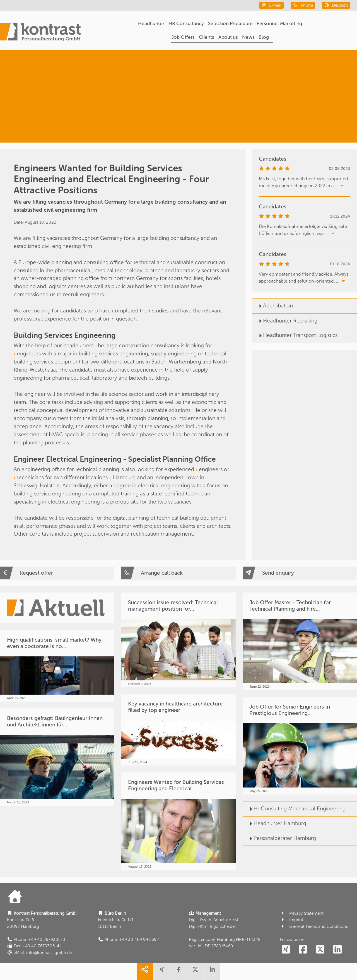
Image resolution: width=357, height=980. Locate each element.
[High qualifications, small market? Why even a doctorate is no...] (57, 666)
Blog (264, 37)
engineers (30, 354)
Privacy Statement (302, 913)
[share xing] (161, 972)
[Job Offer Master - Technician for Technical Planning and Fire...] (300, 641)
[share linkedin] (212, 972)
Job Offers (183, 37)
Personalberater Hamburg (279, 838)
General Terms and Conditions (314, 926)
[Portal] (40, 33)
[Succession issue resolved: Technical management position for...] (178, 640)
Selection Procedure (230, 23)
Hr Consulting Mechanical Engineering (294, 809)
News (248, 37)
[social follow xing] (286, 950)
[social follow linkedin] (338, 950)
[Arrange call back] (178, 573)
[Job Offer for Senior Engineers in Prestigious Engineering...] (300, 746)
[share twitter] (195, 972)
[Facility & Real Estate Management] (294, 121)
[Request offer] (57, 573)
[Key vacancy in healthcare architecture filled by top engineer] (178, 730)
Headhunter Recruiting (285, 321)
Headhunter (151, 23)
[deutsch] (336, 5)
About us (228, 37)
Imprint (291, 920)
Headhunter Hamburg (274, 823)
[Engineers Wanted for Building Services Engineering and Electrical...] (178, 821)
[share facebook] (178, 972)
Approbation (272, 306)
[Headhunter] (300, 71)
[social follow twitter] (320, 950)
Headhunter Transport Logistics (295, 335)
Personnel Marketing (279, 23)
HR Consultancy (186, 23)
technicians (31, 477)
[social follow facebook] (303, 950)
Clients (207, 37)
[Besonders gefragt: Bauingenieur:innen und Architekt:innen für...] (57, 757)
